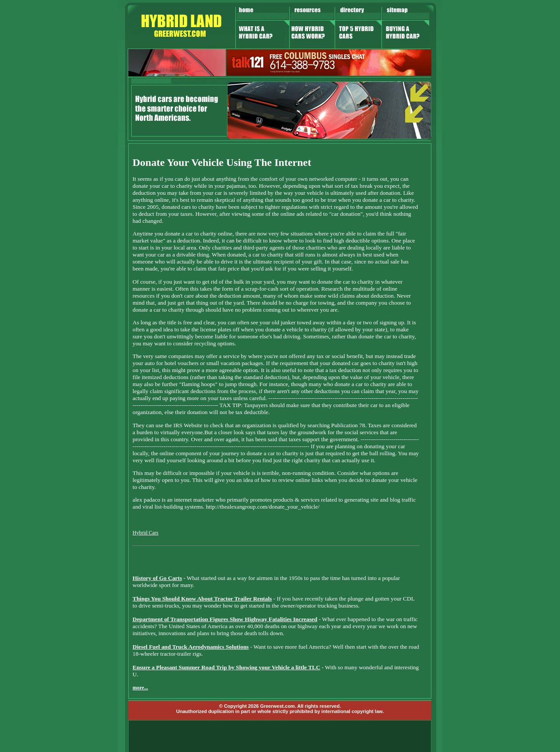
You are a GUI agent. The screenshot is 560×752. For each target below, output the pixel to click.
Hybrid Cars (145, 533)
